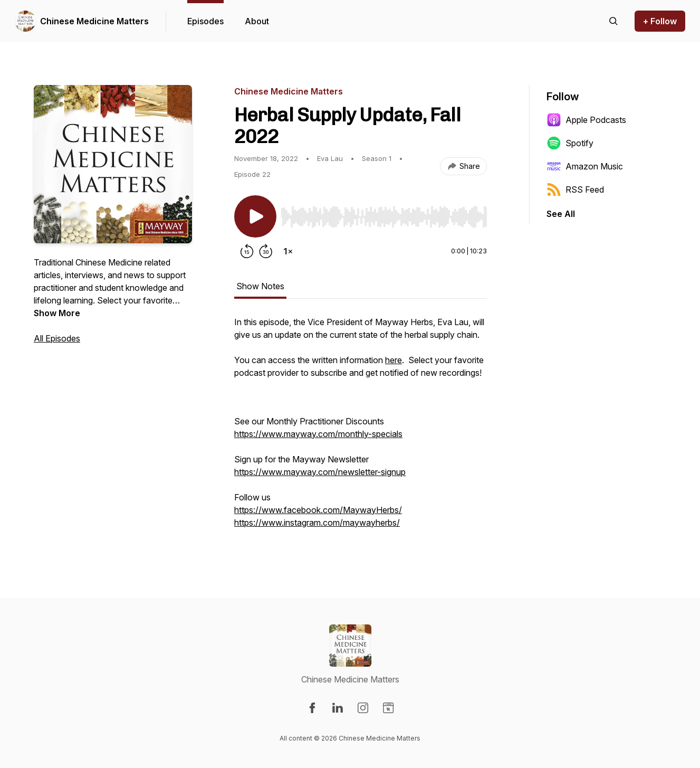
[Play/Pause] (255, 216)
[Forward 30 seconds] (266, 251)
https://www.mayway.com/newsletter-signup (320, 472)
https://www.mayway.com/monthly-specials (318, 434)
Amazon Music (585, 166)
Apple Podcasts (586, 120)
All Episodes (57, 338)
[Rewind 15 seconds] (247, 251)
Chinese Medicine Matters (94, 21)
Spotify (570, 143)
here (394, 360)
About (257, 21)
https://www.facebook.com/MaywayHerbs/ (318, 510)
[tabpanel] (361, 428)
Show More (57, 313)
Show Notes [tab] (260, 286)
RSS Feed (575, 189)
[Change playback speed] (288, 251)
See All (561, 214)
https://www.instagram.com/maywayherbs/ (317, 523)
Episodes (205, 21)
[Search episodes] (613, 21)
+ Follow (660, 21)
